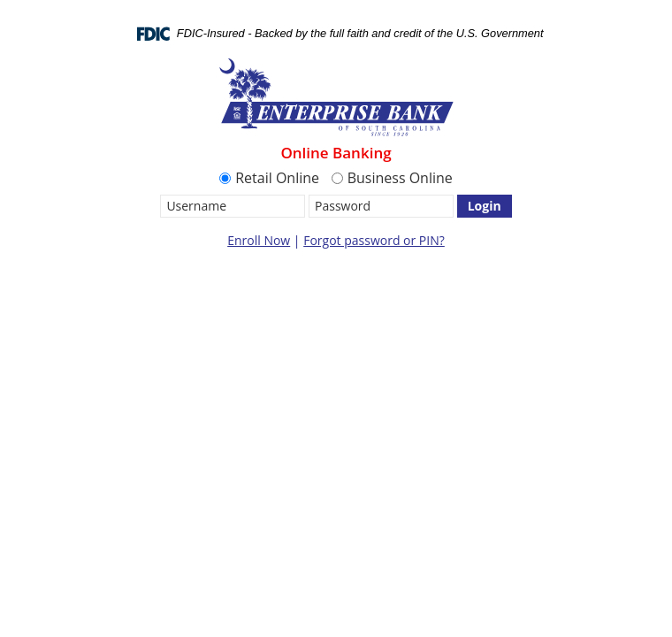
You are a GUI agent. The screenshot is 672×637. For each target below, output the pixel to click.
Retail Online (269, 178)
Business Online (392, 178)
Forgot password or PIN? (374, 240)
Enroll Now (259, 240)
